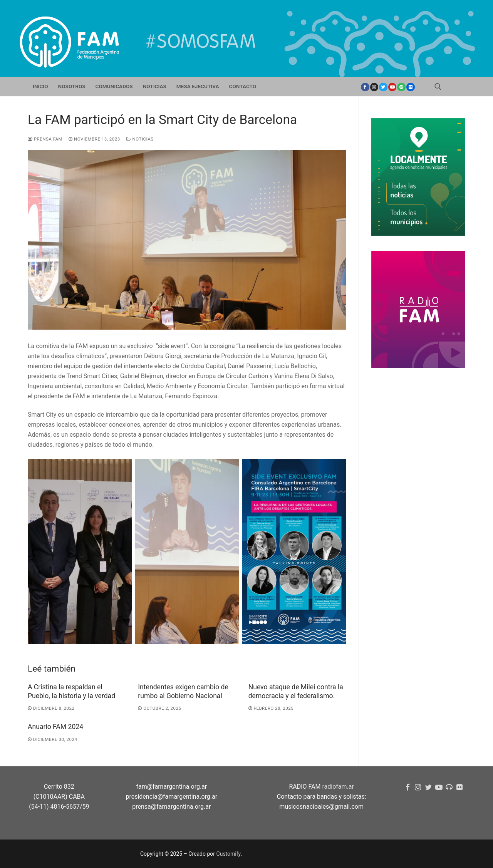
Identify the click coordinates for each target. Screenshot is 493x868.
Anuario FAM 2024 (55, 727)
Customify (229, 854)
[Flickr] (411, 87)
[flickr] (459, 787)
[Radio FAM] (449, 787)
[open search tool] (438, 87)
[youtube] (392, 87)
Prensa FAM (45, 139)
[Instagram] (374, 87)
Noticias (140, 139)
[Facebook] (365, 87)
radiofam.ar (338, 787)
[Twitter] (383, 87)
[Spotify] (401, 87)
